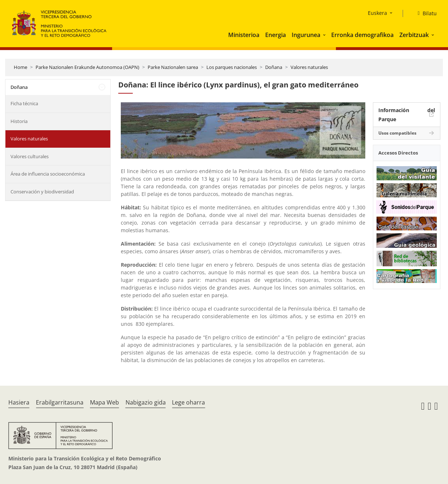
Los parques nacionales (232, 67)
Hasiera (19, 402)
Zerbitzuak (414, 35)
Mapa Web (104, 402)
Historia (19, 121)
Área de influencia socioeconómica (48, 174)
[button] (325, 35)
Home (20, 67)
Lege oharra (188, 402)
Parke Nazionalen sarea (173, 67)
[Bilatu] (424, 13)
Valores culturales (30, 156)
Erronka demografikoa (362, 35)
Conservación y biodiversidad (42, 192)
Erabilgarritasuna (60, 402)
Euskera (377, 13)
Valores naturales (309, 67)
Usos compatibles (397, 133)
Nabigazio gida (146, 402)
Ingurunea (306, 35)
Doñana (274, 67)
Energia (276, 35)
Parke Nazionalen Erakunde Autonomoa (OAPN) (87, 67)
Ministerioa (244, 35)
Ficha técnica (24, 103)
